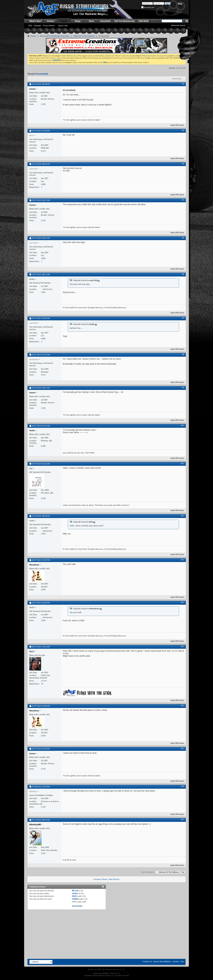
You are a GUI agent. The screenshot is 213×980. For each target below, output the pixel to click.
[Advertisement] (106, 919)
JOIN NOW (143, 21)
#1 (183, 84)
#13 (183, 560)
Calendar (37, 26)
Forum (64, 21)
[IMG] (74, 896)
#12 (183, 516)
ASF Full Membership (125, 21)
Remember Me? (148, 8)
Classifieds (105, 21)
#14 (183, 602)
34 (42, 684)
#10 (183, 425)
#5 (183, 238)
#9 (183, 388)
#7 (183, 318)
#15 (183, 646)
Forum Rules (77, 906)
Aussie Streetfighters (162, 961)
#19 (183, 820)
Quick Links (63, 26)
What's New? (36, 21)
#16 (183, 706)
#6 (183, 274)
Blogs (78, 21)
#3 (183, 164)
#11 (183, 463)
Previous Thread (101, 879)
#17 (183, 749)
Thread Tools (177, 79)
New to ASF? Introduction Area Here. (55, 36)
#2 (183, 130)
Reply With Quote (176, 125)
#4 (183, 200)
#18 (183, 786)
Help (180, 4)
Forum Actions (49, 26)
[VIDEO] (75, 899)
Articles (50, 21)
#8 (183, 354)
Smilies (75, 893)
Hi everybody (42, 74)
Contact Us (147, 961)
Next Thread (114, 879)
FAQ (30, 26)
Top (183, 872)
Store (91, 21)
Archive (176, 961)
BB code (75, 891)
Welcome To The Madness (84, 36)
